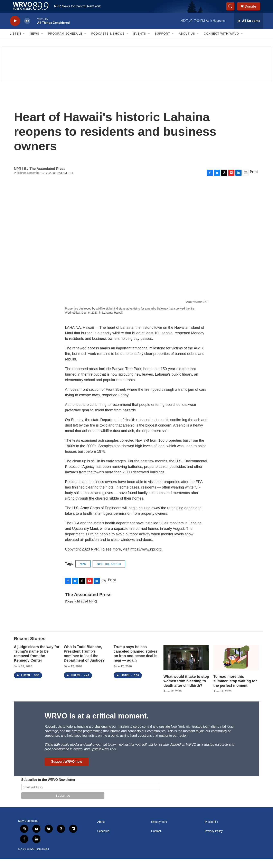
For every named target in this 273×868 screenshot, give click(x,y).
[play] (15, 30)
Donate (253, 11)
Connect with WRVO (221, 43)
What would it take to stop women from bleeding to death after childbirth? (186, 690)
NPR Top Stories (109, 573)
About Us (187, 43)
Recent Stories (30, 647)
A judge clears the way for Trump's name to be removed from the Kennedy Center (37, 662)
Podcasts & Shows (108, 43)
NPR (83, 573)
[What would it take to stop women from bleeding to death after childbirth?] (186, 666)
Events (140, 43)
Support (162, 43)
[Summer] (136, 73)
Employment (159, 831)
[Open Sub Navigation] (24, 43)
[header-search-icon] (232, 11)
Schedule (103, 840)
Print (254, 181)
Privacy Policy (214, 840)
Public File (212, 831)
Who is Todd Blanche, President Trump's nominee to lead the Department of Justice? (84, 662)
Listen (15, 43)
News (35, 43)
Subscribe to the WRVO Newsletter (48, 789)
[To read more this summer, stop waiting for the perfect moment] (236, 666)
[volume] (27, 30)
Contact (156, 840)
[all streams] (249, 30)
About (101, 831)
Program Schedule (65, 43)
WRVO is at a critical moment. (97, 725)
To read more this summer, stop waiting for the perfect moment (235, 690)
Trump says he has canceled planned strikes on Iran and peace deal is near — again (135, 662)
